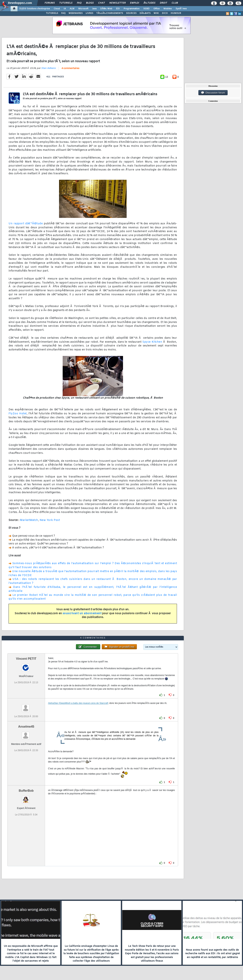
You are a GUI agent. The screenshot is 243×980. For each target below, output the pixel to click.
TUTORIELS (52, 13)
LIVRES (89, 13)
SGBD (146, 9)
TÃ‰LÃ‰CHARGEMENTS (110, 13)
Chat (101, 3)
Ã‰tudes (149, 3)
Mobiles (168, 9)
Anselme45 (26, 727)
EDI (118, 9)
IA (65, 9)
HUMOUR (176, 13)
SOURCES (131, 13)
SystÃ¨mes (181, 9)
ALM (72, 9)
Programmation (132, 9)
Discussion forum (213, 93)
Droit (163, 3)
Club (175, 3)
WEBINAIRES (76, 13)
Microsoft (83, 9)
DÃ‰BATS (145, 13)
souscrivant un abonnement (82, 614)
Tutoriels (66, 3)
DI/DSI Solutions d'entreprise (35, 9)
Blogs (90, 3)
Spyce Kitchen (152, 342)
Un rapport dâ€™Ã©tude (26, 224)
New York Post (50, 520)
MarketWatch (29, 520)
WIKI (156, 13)
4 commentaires (70, 68)
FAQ (79, 3)
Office (157, 9)
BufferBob (26, 791)
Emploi (135, 3)
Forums (50, 3)
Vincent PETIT (26, 659)
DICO (165, 13)
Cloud (57, 9)
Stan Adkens (48, 68)
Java (94, 9)
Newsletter (117, 3)
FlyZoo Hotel (18, 414)
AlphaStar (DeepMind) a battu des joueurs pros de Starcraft (78, 703)
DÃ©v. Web (106, 9)
